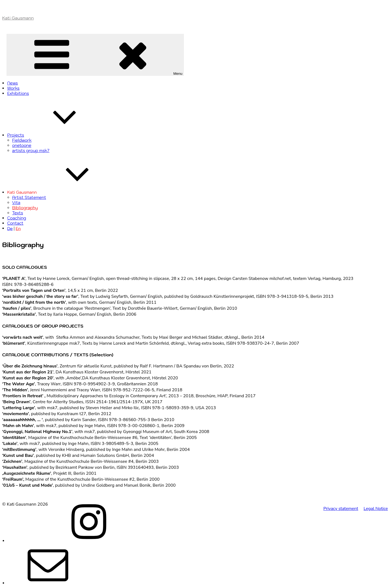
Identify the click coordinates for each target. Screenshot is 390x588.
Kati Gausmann (18, 18)
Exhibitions (18, 93)
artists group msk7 (31, 151)
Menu (97, 55)
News (12, 83)
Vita (16, 203)
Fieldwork (22, 140)
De (10, 228)
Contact (15, 223)
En (18, 228)
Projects (56, 135)
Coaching (17, 218)
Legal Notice (376, 509)
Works (13, 88)
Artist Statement (29, 197)
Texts (18, 213)
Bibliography (25, 208)
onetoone (22, 145)
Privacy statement (341, 509)
